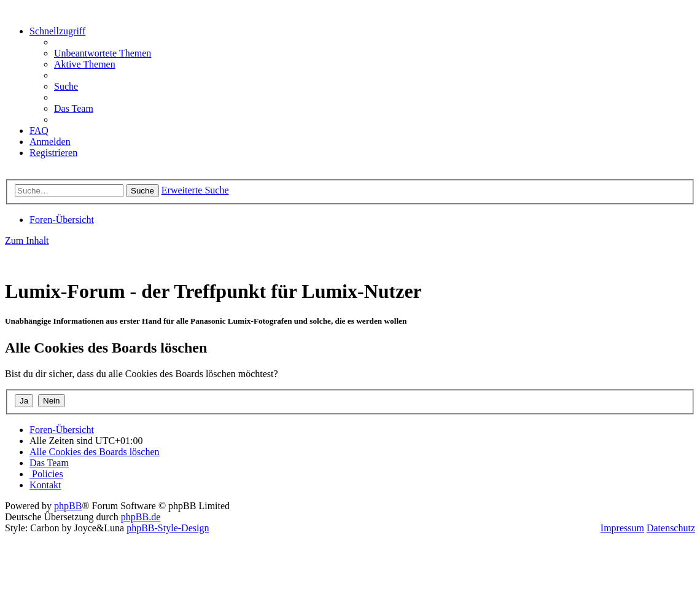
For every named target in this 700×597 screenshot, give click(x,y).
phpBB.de (141, 517)
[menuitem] (103, 53)
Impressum (622, 528)
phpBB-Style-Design (168, 528)
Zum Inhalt (27, 240)
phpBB (68, 506)
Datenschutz (671, 528)
